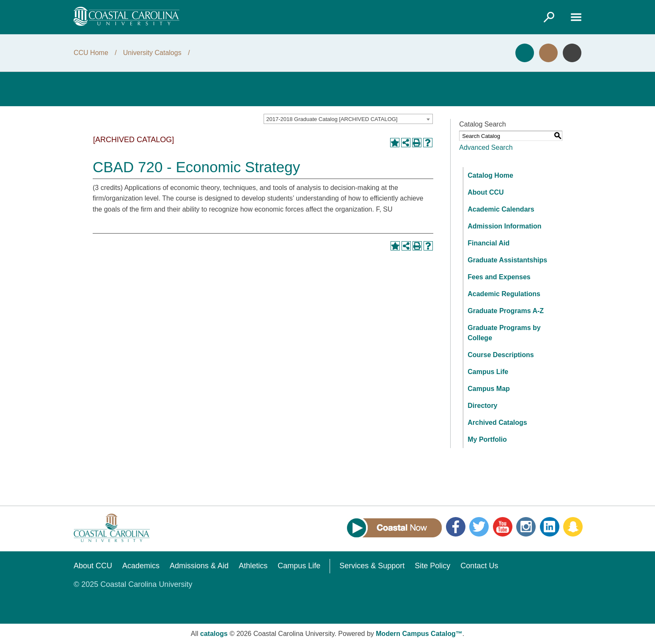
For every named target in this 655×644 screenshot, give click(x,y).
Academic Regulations (504, 294)
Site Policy (432, 566)
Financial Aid (488, 243)
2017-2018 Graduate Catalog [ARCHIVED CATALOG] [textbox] (332, 119)
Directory (482, 406)
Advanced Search (486, 147)
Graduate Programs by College (504, 333)
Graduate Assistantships (507, 260)
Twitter (479, 527)
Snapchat (573, 527)
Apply (525, 53)
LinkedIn (550, 527)
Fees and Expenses (499, 277)
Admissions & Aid (199, 566)
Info (572, 53)
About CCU (486, 192)
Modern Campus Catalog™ (419, 634)
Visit (548, 53)
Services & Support (372, 566)
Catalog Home (490, 175)
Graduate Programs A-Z (506, 311)
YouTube (503, 527)
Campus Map (489, 389)
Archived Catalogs (497, 422)
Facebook (456, 527)
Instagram (526, 527)
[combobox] (348, 119)
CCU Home (91, 53)
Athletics (253, 566)
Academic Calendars (501, 209)
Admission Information (504, 226)
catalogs (214, 634)
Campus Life (488, 372)
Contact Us (479, 566)
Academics (141, 566)
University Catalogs (152, 53)
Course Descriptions (501, 355)
